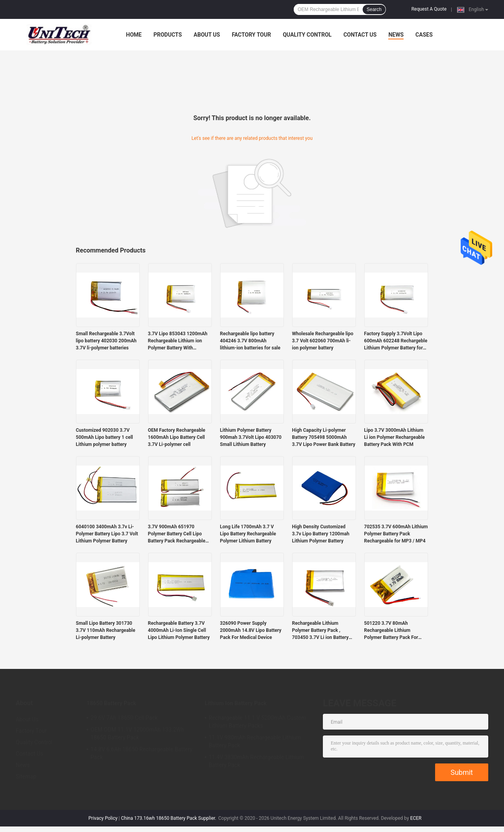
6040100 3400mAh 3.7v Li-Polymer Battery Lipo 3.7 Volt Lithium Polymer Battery (107, 534)
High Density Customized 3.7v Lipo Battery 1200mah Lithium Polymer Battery (321, 534)
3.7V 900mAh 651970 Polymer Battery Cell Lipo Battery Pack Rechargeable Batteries (177, 534)
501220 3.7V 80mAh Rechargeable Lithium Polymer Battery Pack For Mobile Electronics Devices (393, 631)
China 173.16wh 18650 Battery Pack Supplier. (169, 818)
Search (374, 9)
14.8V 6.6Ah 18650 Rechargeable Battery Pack (142, 753)
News (396, 35)
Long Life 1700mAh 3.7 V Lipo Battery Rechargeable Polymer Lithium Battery (248, 534)
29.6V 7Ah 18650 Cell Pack (124, 718)
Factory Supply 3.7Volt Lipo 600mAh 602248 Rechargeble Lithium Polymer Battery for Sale (396, 341)
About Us (207, 35)
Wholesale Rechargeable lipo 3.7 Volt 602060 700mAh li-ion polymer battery (323, 341)
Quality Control (307, 35)
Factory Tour (252, 35)
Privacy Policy (103, 818)
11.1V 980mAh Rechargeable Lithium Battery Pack (255, 741)
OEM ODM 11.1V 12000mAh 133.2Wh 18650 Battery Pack (137, 734)
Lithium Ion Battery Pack (236, 703)
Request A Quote (429, 9)
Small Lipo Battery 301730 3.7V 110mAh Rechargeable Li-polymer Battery (106, 630)
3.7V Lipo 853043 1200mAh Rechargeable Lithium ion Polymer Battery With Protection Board (178, 341)
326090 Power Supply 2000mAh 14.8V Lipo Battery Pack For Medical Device (251, 630)
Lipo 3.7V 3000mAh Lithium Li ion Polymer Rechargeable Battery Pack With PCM (395, 437)
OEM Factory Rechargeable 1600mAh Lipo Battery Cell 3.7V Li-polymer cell (177, 437)
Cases (424, 35)
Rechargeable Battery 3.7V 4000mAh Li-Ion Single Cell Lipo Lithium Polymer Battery (179, 630)
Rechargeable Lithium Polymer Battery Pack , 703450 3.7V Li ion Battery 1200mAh (321, 631)
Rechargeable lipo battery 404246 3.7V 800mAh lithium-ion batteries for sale (250, 341)
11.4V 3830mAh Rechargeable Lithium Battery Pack (256, 761)
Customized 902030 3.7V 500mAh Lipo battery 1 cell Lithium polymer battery (105, 437)
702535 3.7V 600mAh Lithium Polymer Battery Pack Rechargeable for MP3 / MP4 (396, 534)
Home (134, 35)
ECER (416, 818)
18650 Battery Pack (111, 703)
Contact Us (360, 35)
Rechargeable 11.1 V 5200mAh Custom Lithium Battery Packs (258, 722)
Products (168, 35)
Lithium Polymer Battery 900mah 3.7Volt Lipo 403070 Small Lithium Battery (251, 437)
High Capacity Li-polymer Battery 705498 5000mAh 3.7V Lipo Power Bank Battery (324, 437)
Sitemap (26, 776)
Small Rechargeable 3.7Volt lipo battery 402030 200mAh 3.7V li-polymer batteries (106, 341)
